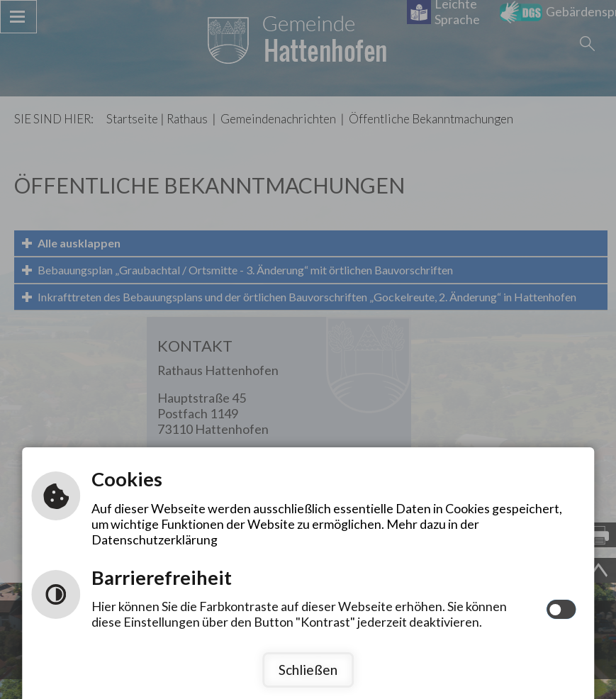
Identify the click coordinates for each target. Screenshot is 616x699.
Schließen (308, 670)
